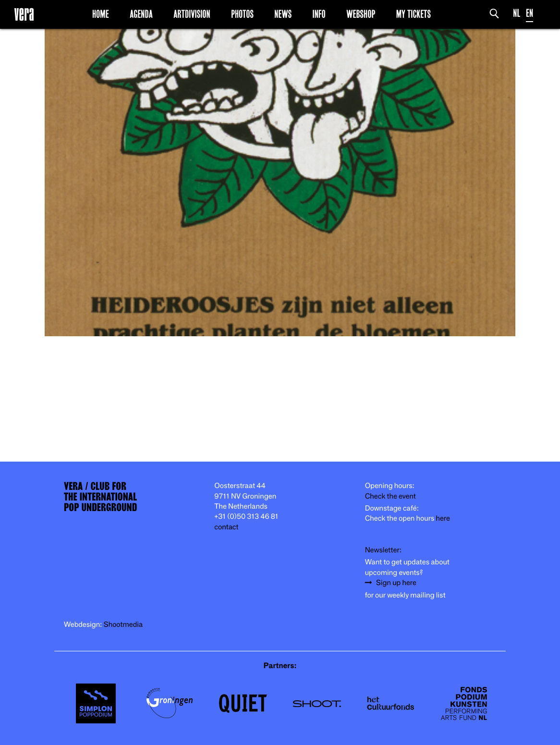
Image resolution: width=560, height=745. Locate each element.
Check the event (390, 496)
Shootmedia (123, 625)
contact (226, 527)
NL (517, 13)
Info (319, 14)
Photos (242, 14)
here (443, 519)
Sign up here (396, 583)
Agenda (141, 14)
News (283, 14)
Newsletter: (383, 550)
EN (530, 13)
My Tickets (414, 14)
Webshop (361, 14)
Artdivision (192, 14)
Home (101, 14)
